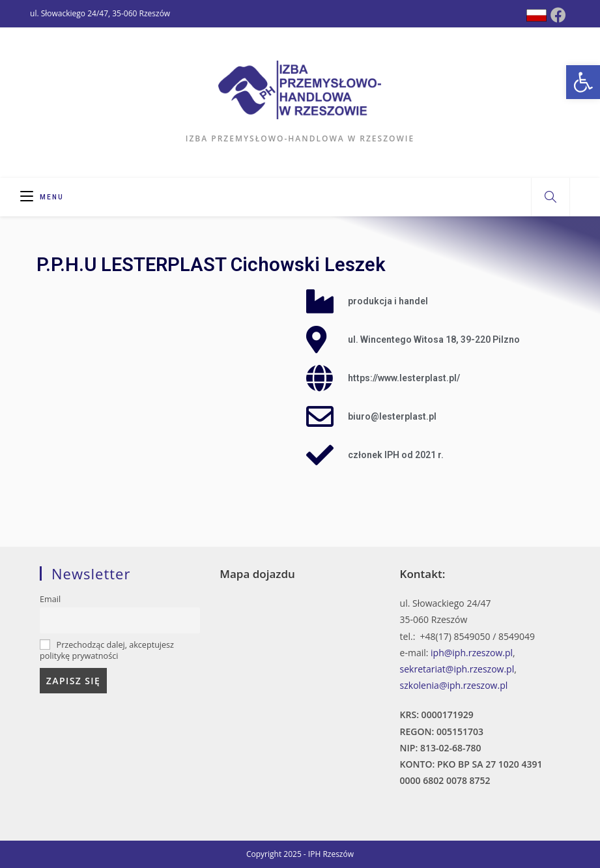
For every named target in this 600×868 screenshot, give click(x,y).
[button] (583, 82)
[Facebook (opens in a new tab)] (558, 15)
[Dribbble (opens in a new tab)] (536, 15)
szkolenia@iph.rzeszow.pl (454, 685)
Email (50, 599)
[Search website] (550, 197)
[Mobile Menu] (42, 197)
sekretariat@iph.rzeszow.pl (457, 669)
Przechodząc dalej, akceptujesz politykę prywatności (107, 650)
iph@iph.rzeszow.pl (472, 653)
